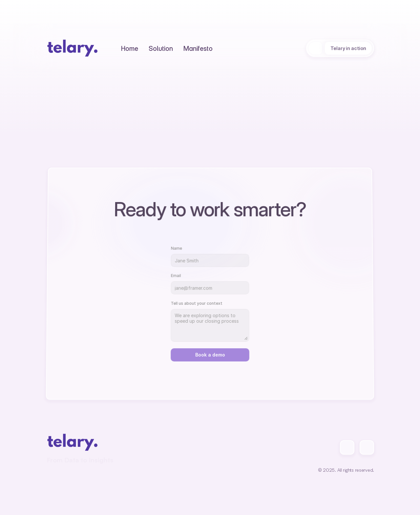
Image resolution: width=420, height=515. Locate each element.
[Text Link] (130, 48)
